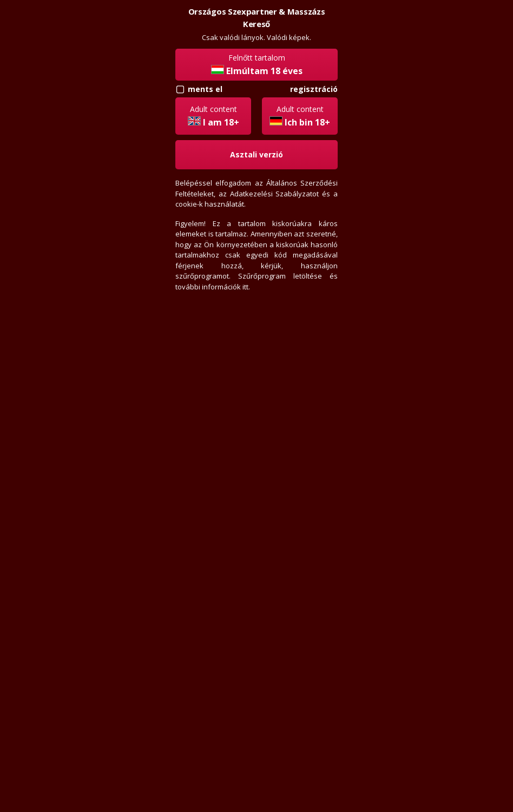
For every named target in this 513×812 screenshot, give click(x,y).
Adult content (213, 116)
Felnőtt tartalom (257, 65)
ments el (205, 89)
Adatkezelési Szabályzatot (275, 194)
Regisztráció (314, 89)
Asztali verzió (256, 154)
